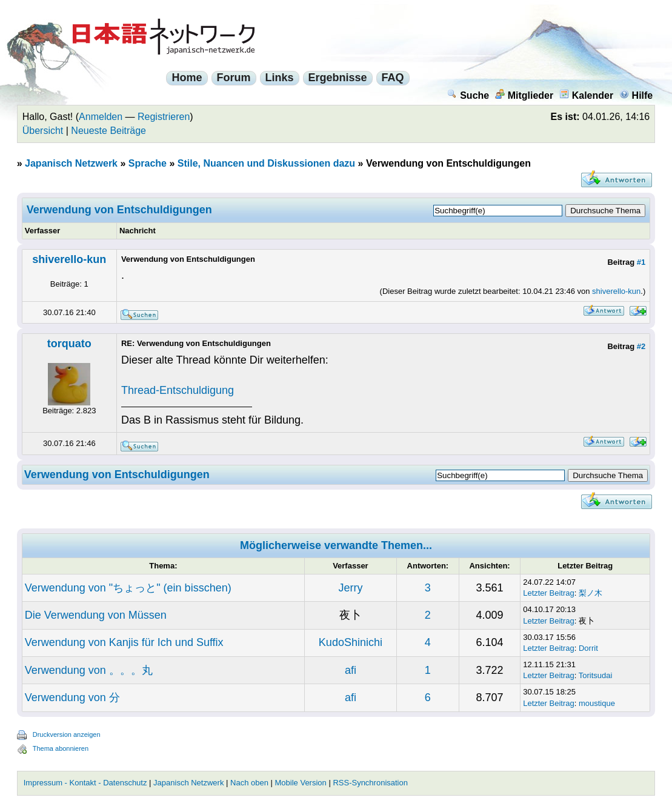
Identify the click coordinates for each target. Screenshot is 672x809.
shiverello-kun (69, 259)
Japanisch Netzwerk (71, 163)
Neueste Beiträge (108, 131)
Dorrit (588, 648)
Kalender (586, 95)
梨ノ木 (590, 593)
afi (351, 670)
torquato (69, 344)
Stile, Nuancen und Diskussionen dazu (266, 163)
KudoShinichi (351, 642)
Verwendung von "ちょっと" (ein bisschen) (128, 588)
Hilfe (636, 95)
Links (280, 78)
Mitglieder (524, 95)
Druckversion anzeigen (67, 734)
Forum (234, 78)
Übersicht (43, 131)
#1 (641, 262)
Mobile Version (301, 783)
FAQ (393, 78)
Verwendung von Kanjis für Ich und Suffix (124, 642)
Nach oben (249, 783)
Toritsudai (596, 675)
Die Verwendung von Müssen (96, 615)
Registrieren (164, 117)
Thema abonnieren (61, 748)
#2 (641, 346)
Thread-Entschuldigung (178, 390)
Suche (468, 95)
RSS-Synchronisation (370, 783)
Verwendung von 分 (72, 697)
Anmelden (101, 117)
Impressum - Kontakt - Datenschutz (85, 783)
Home (187, 78)
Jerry (350, 588)
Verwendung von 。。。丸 (89, 670)
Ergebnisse (338, 78)
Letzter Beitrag (549, 593)
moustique (597, 703)
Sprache (148, 163)
